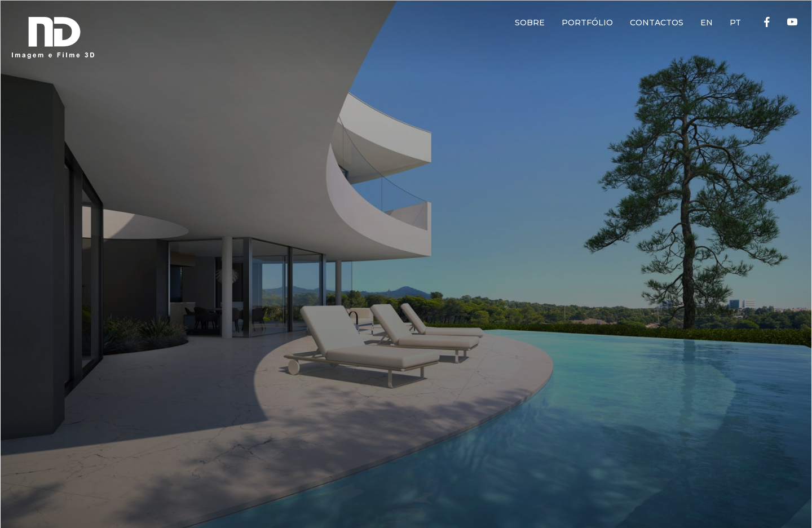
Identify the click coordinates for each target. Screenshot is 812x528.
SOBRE (530, 23)
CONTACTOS (657, 23)
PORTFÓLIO (587, 23)
